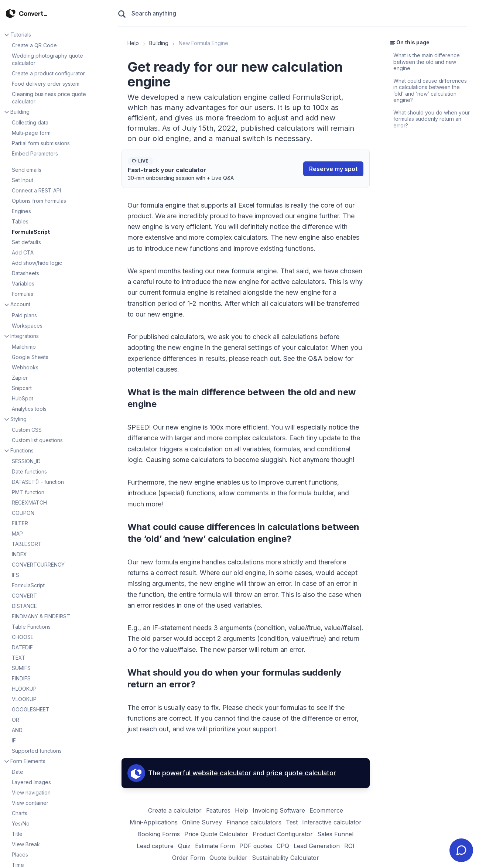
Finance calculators (254, 822)
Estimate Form (215, 846)
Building (159, 43)
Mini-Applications (154, 822)
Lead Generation (317, 846)
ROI (349, 846)
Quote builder (228, 858)
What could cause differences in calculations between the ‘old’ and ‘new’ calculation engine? (430, 90)
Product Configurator (283, 834)
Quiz (184, 846)
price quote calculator (301, 773)
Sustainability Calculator (285, 858)
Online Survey (202, 822)
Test (292, 822)
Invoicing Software (279, 810)
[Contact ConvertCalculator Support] (461, 850)
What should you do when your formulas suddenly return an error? (432, 119)
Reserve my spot (333, 169)
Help (133, 43)
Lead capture (155, 846)
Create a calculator (175, 810)
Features (218, 810)
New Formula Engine (203, 43)
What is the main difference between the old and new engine (427, 62)
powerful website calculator (207, 773)
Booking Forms (159, 834)
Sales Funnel (335, 834)
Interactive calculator (332, 822)
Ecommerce (326, 810)
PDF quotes (256, 846)
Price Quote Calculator (216, 834)
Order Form (189, 858)
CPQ (283, 846)
